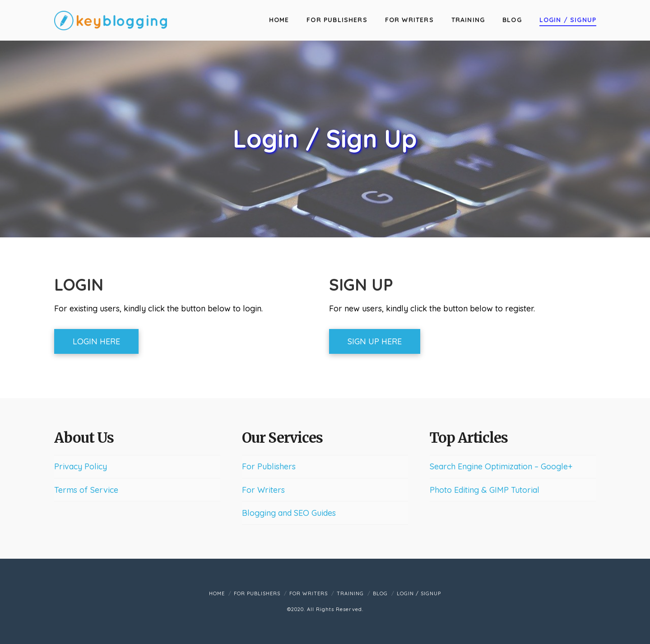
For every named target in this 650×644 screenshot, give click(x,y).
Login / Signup (419, 593)
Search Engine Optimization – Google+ (501, 466)
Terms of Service (86, 490)
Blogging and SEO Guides (289, 513)
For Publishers (269, 466)
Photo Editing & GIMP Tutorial (485, 490)
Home (217, 593)
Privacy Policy (81, 466)
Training (350, 593)
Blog (380, 593)
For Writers (263, 490)
